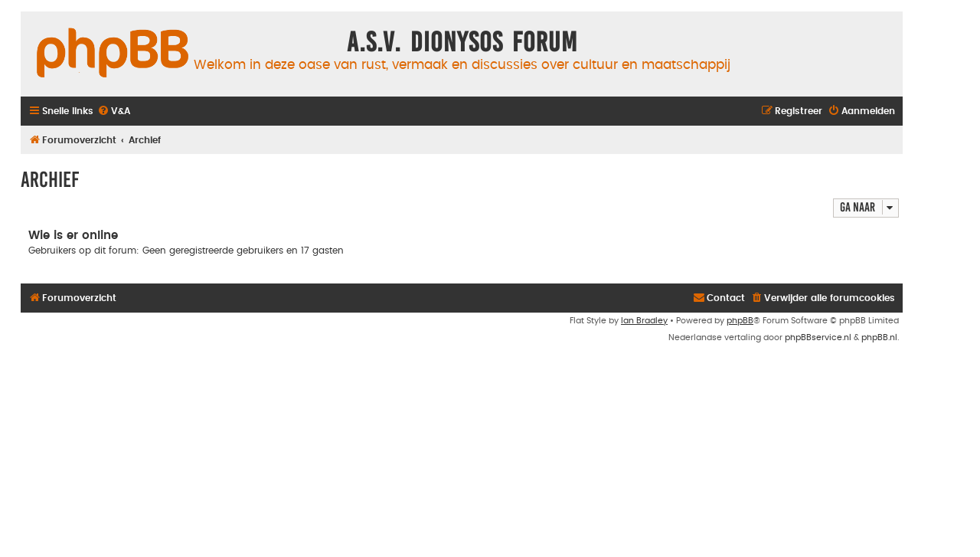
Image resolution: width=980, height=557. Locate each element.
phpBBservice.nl (818, 337)
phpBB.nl (879, 337)
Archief (50, 180)
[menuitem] (114, 111)
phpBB (740, 321)
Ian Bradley (644, 321)
